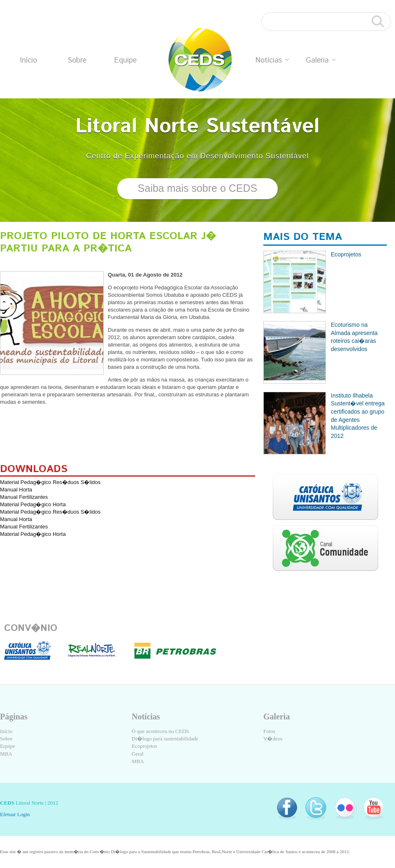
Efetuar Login (15, 814)
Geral (138, 754)
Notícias (272, 61)
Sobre (77, 61)
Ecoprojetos (144, 746)
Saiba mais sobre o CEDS (197, 188)
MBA (6, 754)
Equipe (125, 61)
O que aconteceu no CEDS (160, 731)
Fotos (269, 731)
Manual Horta (16, 490)
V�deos (273, 739)
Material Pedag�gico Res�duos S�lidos (50, 482)
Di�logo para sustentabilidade (165, 739)
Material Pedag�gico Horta (33, 504)
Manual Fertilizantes (24, 497)
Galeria (321, 61)
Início (29, 61)
